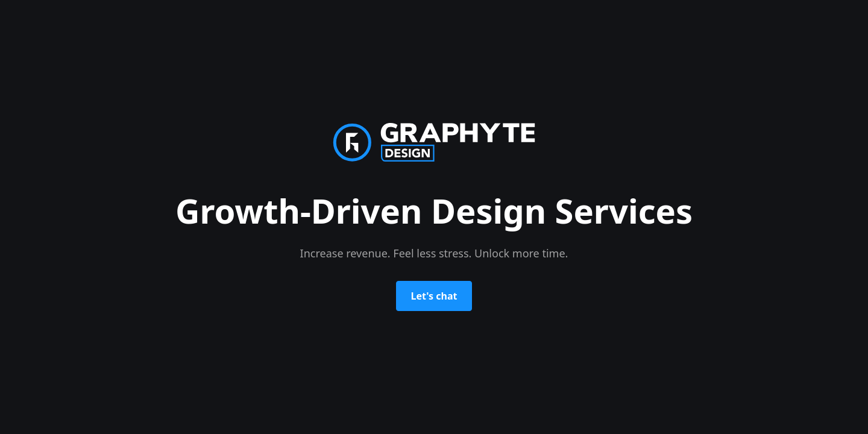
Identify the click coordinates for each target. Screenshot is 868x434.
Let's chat (434, 296)
